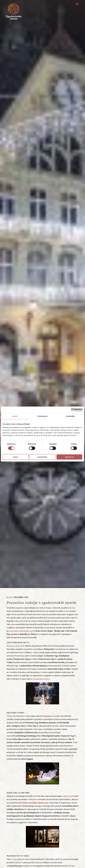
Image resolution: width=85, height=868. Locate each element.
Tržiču (15, 859)
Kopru (11, 716)
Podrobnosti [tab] (42, 416)
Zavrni (16, 457)
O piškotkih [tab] (70, 416)
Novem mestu (14, 646)
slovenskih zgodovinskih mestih (22, 631)
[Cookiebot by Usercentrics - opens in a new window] (73, 410)
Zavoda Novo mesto (41, 679)
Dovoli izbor (42, 457)
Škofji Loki (68, 796)
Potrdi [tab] (15, 416)
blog (9, 597)
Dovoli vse (69, 457)
